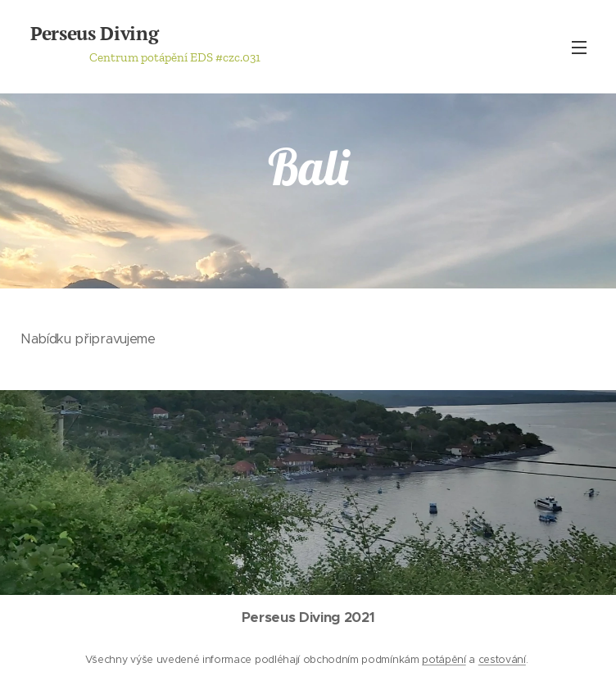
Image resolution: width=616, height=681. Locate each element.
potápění (444, 659)
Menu (579, 48)
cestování (502, 659)
